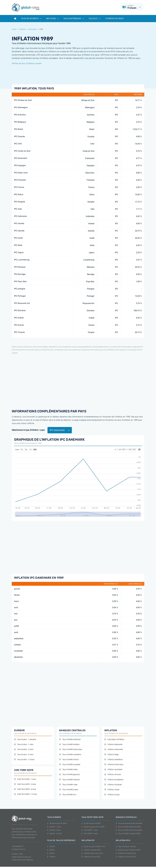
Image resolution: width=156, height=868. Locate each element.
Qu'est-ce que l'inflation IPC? (93, 846)
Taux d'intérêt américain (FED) (128, 827)
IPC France (19, 187)
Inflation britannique (114, 765)
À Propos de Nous (114, 18)
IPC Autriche (20, 115)
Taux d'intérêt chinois (69, 760)
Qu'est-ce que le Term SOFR (93, 827)
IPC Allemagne (21, 107)
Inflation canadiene (113, 770)
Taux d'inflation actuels (126, 846)
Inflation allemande (113, 744)
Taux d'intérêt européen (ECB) (128, 834)
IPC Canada (19, 136)
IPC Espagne (20, 165)
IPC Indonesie (20, 216)
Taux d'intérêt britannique (71, 749)
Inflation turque (112, 795)
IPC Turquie (19, 332)
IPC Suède (19, 318)
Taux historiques (74, 18)
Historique (32, 29)
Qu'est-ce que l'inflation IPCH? (128, 850)
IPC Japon (19, 252)
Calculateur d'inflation (114, 739)
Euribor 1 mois (54, 827)
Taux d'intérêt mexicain (70, 780)
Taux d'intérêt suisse (69, 790)
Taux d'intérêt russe (68, 785)
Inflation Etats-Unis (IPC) (92, 853)
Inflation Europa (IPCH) (126, 853)
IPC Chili (18, 144)
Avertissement (17, 846)
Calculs (95, 18)
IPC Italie (18, 245)
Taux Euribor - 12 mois (24, 760)
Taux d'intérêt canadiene (70, 755)
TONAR (51, 857)
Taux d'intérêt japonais (70, 775)
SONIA (51, 853)
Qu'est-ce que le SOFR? (91, 823)
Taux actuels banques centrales (129, 823)
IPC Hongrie (20, 202)
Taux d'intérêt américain (70, 739)
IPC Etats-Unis (21, 173)
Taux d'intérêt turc (68, 795)
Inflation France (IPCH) (126, 857)
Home (14, 29)
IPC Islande (19, 231)
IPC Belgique (20, 122)
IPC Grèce (19, 194)
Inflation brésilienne (113, 760)
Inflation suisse (112, 790)
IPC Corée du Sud (22, 151)
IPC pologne (20, 289)
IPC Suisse (19, 325)
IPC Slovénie (20, 310)
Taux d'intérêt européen (70, 765)
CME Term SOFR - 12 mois (26, 794)
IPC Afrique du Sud (23, 100)
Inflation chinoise (113, 775)
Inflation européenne (114, 780)
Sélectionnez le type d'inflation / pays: (28, 430)
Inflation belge (111, 755)
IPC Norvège (20, 274)
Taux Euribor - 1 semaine (25, 739)
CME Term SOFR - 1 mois (25, 779)
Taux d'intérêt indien (69, 770)
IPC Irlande (19, 223)
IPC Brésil (19, 129)
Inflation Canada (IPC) (91, 850)
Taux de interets (31, 18)
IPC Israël (18, 238)
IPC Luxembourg (22, 260)
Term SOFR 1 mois (90, 830)
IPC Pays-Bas (20, 281)
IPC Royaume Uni (22, 303)
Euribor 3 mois (54, 830)
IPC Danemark (21, 158)
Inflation (52, 18)
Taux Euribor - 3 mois (24, 749)
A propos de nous (18, 849)
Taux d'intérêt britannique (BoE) (129, 830)
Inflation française (113, 785)
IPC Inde (18, 209)
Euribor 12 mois (54, 834)
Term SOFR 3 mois (90, 834)
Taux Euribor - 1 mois (24, 744)
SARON (51, 846)
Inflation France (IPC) (91, 857)
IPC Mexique (20, 267)
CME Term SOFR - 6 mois (25, 789)
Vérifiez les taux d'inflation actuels (27, 63)
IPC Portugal (20, 296)
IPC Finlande (20, 180)
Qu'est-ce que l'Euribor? (57, 823)
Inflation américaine (114, 749)
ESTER (51, 850)
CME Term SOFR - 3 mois (25, 784)
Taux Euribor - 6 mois (24, 755)
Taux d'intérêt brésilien (69, 744)
